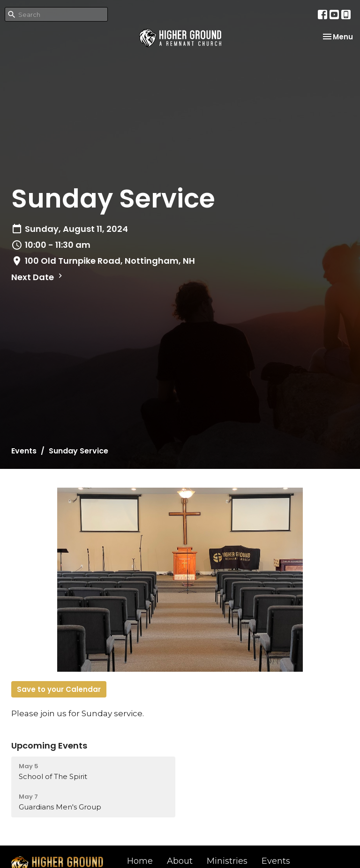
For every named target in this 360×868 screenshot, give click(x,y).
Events (24, 451)
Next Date (38, 277)
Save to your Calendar (59, 689)
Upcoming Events (49, 746)
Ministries (227, 861)
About (180, 861)
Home (140, 861)
